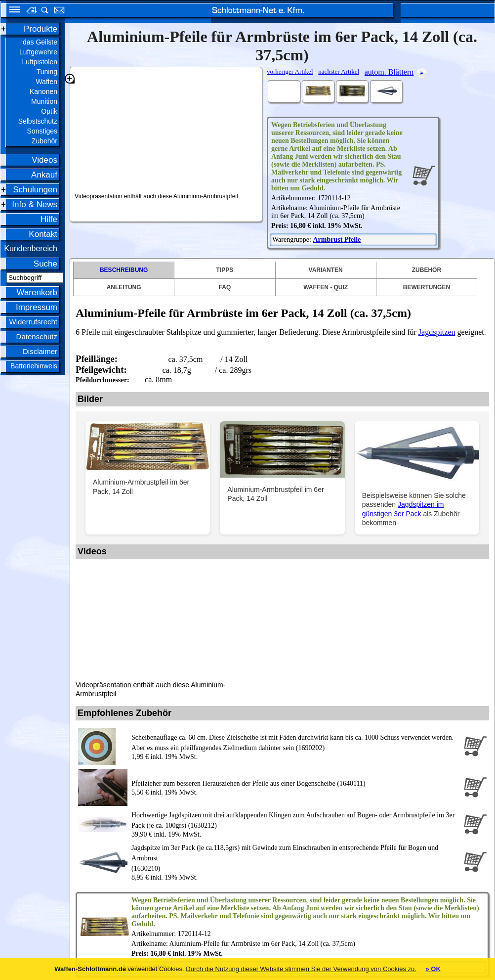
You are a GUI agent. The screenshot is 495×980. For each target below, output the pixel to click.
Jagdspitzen (437, 332)
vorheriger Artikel (290, 71)
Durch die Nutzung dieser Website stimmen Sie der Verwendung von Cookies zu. (301, 969)
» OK (433, 969)
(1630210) (295, 857)
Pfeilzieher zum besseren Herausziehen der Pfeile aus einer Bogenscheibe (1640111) (248, 783)
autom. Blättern (389, 72)
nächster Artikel (339, 71)
